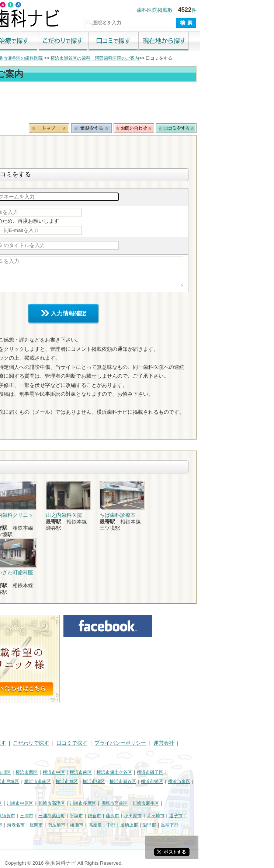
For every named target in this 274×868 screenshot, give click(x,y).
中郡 (185, 825)
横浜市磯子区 (224, 772)
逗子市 (250, 816)
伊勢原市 (67, 825)
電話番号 (165, 128)
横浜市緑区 (167, 781)
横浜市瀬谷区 (197, 781)
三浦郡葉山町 (125, 816)
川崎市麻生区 (219, 803)
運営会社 (237, 743)
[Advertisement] (137, 104)
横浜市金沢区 (17, 781)
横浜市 (10, 772)
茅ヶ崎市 (229, 816)
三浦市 (100, 816)
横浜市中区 (128, 772)
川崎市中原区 (94, 803)
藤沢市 (186, 816)
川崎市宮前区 (188, 803)
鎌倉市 (168, 816)
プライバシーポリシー (194, 743)
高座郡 (169, 825)
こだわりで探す (137, 42)
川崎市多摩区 (157, 803)
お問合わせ (208, 128)
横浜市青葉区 (17, 790)
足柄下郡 (243, 825)
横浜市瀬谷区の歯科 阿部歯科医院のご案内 (169, 58)
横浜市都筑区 (48, 790)
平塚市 (150, 816)
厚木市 (28, 825)
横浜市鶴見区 (35, 772)
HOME (11, 743)
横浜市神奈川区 (69, 772)
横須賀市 (80, 816)
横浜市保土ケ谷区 (188, 772)
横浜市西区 (100, 772)
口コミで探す (187, 42)
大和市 (46, 825)
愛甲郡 (223, 825)
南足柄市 (130, 825)
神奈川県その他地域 (24, 816)
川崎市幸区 (65, 803)
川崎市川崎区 (35, 803)
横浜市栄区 (226, 781)
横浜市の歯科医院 (42, 58)
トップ (10, 58)
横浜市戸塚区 (80, 781)
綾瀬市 (150, 825)
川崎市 (10, 803)
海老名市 (90, 825)
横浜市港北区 (48, 781)
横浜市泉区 (253, 781)
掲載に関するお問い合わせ (35, 752)
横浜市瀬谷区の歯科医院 (92, 58)
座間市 (110, 825)
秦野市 (10, 825)
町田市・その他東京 (24, 834)
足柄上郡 (203, 825)
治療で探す (87, 42)
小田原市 (207, 816)
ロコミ (250, 128)
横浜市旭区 (141, 781)
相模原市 (58, 816)
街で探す (37, 42)
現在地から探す (237, 42)
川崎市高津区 (125, 803)
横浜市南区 (155, 772)
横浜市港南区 (111, 781)
